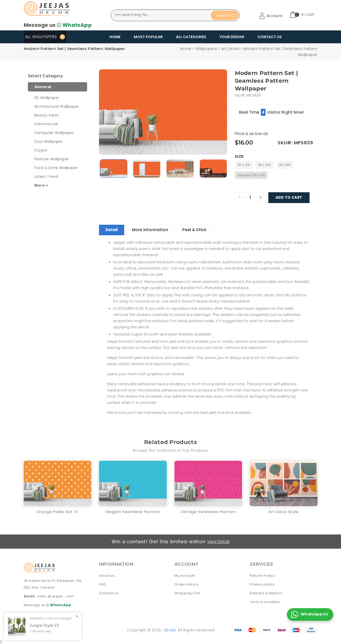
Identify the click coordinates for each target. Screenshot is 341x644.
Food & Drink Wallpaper (56, 168)
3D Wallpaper (47, 98)
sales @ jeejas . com (56, 595)
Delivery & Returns (266, 592)
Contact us (109, 592)
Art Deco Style (284, 511)
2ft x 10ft (265, 165)
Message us (58, 25)
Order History (186, 583)
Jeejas (170, 629)
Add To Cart (289, 197)
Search (225, 15)
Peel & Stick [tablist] (202, 229)
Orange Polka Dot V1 (57, 511)
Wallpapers (206, 49)
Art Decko (230, 49)
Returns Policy (262, 575)
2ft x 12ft (244, 165)
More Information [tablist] (155, 229)
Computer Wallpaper (54, 133)
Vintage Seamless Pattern (208, 511)
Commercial (46, 124)
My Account (185, 575)
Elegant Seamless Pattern (133, 511)
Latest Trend (46, 177)
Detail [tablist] (113, 229)
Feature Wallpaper (52, 159)
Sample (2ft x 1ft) (251, 175)
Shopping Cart (188, 592)
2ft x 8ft (285, 165)
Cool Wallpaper (49, 141)
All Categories (191, 37)
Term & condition (265, 601)
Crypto (41, 150)
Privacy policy (262, 583)
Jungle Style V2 (44, 626)
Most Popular (148, 37)
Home (115, 37)
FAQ (103, 583)
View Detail (219, 541)
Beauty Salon (47, 115)
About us (107, 575)
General (43, 87)
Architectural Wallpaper (57, 106)
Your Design (232, 37)
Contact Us (270, 37)
